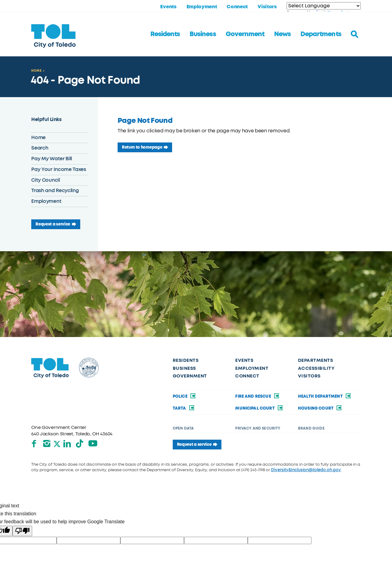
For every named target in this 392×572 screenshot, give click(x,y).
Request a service (53, 224)
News (282, 34)
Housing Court (320, 408)
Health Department (325, 396)
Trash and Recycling (55, 191)
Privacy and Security (258, 428)
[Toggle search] (355, 34)
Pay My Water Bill (52, 159)
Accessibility (316, 368)
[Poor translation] (22, 531)
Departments (321, 34)
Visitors (267, 7)
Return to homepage (142, 147)
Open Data (183, 428)
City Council (45, 180)
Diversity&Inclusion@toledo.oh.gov (306, 470)
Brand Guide (311, 428)
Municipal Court (259, 408)
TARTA (184, 408)
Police (185, 396)
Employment (202, 7)
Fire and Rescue (258, 396)
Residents (165, 34)
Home (37, 71)
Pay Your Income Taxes (58, 169)
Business (203, 34)
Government (245, 34)
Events (168, 7)
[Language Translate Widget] (324, 6)
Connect (237, 7)
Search (40, 148)
